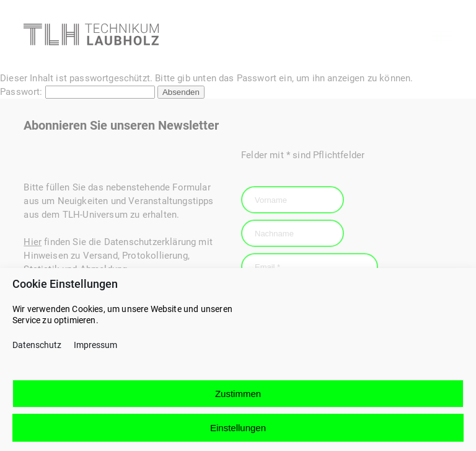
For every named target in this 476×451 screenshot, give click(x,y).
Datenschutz (37, 352)
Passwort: (77, 92)
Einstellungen (238, 434)
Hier (33, 242)
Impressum (95, 352)
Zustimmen (238, 400)
